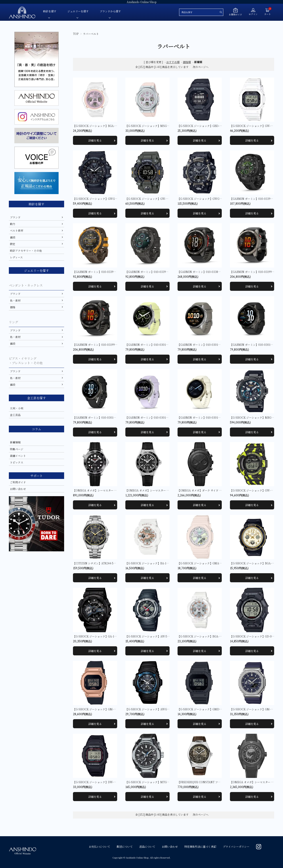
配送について (125, 846)
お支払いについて (99, 846)
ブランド (15, 217)
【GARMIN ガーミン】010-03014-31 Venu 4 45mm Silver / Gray (218, 345)
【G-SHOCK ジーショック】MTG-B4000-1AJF (154, 782)
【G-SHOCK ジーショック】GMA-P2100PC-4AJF (208, 563)
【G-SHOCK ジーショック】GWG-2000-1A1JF (206, 199)
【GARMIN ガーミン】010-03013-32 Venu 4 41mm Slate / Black (113, 417)
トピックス (17, 462)
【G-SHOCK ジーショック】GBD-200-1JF (203, 126)
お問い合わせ (18, 489)
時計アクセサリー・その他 (26, 251)
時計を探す (50, 11)
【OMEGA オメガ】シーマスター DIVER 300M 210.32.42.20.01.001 (115, 490)
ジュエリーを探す (78, 11)
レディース (16, 257)
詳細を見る (95, 140)
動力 (13, 224)
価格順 (187, 62)
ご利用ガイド (18, 482)
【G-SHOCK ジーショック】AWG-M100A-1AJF (155, 709)
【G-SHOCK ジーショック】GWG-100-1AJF (100, 199)
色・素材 (15, 300)
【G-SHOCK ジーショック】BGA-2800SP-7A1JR (103, 126)
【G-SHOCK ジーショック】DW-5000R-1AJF (101, 782)
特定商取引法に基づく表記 (200, 846)
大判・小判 (17, 408)
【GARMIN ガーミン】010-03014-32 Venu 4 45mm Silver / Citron (167, 345)
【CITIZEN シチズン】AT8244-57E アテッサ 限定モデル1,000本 (112, 563)
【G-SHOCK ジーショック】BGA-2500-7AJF (205, 636)
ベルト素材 (17, 230)
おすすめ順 (173, 62)
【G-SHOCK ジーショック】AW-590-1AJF (151, 636)
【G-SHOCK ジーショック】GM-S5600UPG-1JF (103, 709)
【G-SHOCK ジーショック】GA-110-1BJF (98, 636)
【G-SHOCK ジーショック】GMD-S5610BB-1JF (207, 709)
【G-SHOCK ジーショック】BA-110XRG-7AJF (154, 563)
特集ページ (17, 449)
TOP (76, 34)
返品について (147, 846)
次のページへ (201, 67)
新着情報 (15, 442)
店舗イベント (18, 456)
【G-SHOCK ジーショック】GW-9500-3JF (151, 199)
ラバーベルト (91, 34)
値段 (13, 237)
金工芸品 (15, 415)
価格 (13, 307)
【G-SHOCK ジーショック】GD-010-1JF (255, 636)
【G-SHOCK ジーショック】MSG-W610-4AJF (154, 126)
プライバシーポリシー (236, 846)
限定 (13, 244)
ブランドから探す (110, 11)
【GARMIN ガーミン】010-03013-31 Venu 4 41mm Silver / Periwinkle (169, 417)
